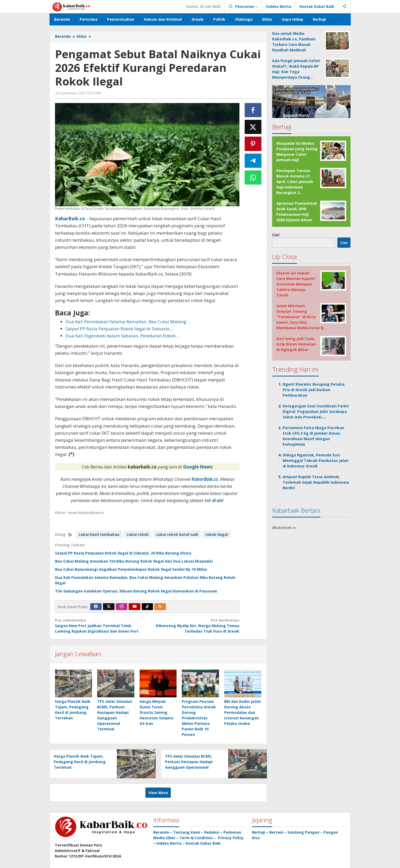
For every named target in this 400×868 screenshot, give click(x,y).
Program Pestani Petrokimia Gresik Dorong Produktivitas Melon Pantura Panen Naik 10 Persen (199, 718)
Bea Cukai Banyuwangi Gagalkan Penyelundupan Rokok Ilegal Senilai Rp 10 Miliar (131, 569)
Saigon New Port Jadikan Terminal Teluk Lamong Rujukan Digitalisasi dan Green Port (99, 626)
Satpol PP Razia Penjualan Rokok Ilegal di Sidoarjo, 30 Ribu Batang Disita (123, 553)
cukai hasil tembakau (99, 534)
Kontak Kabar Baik (203, 843)
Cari (276, 235)
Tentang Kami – (188, 832)
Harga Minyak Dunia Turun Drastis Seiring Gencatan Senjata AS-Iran (157, 712)
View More (158, 793)
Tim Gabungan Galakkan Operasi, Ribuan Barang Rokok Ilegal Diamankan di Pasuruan (136, 591)
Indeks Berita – (171, 843)
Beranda (161, 832)
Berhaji (259, 832)
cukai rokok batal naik (177, 534)
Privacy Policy (231, 838)
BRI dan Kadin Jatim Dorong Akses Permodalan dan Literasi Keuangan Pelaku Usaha (243, 712)
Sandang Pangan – (305, 832)
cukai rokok (138, 534)
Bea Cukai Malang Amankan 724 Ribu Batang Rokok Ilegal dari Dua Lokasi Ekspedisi (134, 561)
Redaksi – (214, 832)
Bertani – (278, 832)
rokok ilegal (217, 534)
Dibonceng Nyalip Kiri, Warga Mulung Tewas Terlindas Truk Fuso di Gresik (195, 626)
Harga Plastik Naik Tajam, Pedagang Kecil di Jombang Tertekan (80, 762)
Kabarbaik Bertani (296, 510)
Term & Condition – (198, 838)
